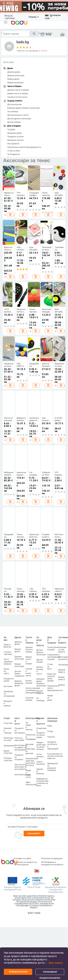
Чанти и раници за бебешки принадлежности (33, 690)
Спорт (7, 718)
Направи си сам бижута (62, 650)
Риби (50, 726)
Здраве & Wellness (40, 771)
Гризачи (51, 737)
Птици (50, 731)
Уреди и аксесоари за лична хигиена (41, 746)
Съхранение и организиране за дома (54, 657)
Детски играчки (14, 104)
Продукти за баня (15, 137)
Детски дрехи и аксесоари (19, 119)
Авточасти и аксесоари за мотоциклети (21, 767)
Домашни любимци (52, 720)
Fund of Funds (34, 887)
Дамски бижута (62, 671)
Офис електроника (31, 783)
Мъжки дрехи (13, 79)
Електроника (32, 718)
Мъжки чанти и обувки (18, 94)
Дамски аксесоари (16, 76)
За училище (13, 112)
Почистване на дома (53, 648)
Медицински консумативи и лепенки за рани (42, 782)
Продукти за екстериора (20, 731)
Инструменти (13, 144)
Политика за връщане (52, 858)
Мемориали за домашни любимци (53, 767)
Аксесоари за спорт (8, 739)
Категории (8, 62)
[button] (6, 22)
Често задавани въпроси (8, 662)
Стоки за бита (14, 151)
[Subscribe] (34, 827)
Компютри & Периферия (31, 737)
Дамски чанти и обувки (18, 90)
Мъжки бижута (62, 678)
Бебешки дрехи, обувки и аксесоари (24, 108)
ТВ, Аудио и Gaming (29, 726)
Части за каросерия (19, 739)
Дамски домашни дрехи (19, 683)
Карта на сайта (6, 671)
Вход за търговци (10, 17)
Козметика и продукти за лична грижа (41, 733)
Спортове (8, 723)
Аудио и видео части (28, 774)
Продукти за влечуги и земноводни (53, 745)
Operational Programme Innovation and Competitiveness (56, 890)
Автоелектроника (23, 775)
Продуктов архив (9, 680)
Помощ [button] (34, 17)
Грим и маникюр (41, 763)
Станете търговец (8, 653)
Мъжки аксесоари (15, 83)
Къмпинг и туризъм (8, 731)
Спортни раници (29, 699)
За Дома (11, 130)
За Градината (14, 154)
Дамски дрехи (14, 72)
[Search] (16, 34)
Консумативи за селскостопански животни (55, 756)
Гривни (62, 685)
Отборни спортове (8, 759)
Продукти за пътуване (19, 757)
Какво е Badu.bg (7, 646)
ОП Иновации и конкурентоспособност (52, 863)
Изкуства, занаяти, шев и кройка (52, 677)
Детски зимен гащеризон (19, 674)
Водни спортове (8, 752)
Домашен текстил (15, 140)
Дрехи (18, 637)
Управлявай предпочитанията (50, 973)
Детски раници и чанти (18, 115)
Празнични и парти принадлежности (24, 147)
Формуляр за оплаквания (9, 694)
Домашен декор (15, 133)
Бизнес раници (29, 682)
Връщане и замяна (8, 703)
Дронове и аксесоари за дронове (30, 749)
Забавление (9, 746)
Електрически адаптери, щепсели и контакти (32, 762)
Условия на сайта (22, 858)
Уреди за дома (50, 698)
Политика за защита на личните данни (25, 863)
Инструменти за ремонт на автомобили (21, 748)
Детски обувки (14, 122)
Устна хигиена (40, 755)
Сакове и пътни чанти (17, 97)
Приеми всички (18, 972)
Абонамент (34, 834)
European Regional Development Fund (12, 888)
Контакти (8, 686)
